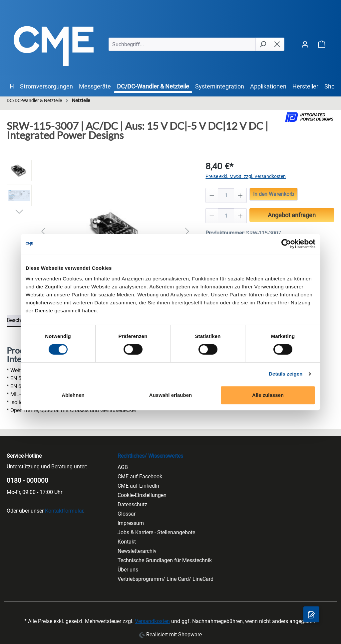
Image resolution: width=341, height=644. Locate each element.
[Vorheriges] (43, 231)
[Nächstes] (187, 231)
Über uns (128, 570)
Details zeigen (286, 374)
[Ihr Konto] (305, 44)
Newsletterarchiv (137, 551)
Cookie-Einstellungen (142, 495)
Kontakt (127, 542)
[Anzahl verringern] (212, 195)
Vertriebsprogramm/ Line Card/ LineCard (166, 579)
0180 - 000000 (27, 481)
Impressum (131, 523)
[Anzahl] (226, 195)
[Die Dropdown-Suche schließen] (277, 44)
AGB (123, 467)
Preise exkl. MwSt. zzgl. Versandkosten (246, 176)
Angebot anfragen (292, 215)
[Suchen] (263, 44)
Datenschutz (132, 504)
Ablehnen (73, 395)
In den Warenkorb (274, 194)
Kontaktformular (64, 511)
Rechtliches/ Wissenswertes (150, 456)
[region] (99, 231)
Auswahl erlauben (170, 395)
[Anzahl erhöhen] (240, 195)
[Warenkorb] (322, 44)
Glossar (127, 514)
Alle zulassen (268, 395)
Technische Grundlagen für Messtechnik (165, 560)
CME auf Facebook (140, 477)
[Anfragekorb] (311, 614)
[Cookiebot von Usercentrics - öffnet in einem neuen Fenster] (286, 244)
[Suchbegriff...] (182, 44)
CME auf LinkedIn (138, 486)
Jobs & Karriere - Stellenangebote (156, 532)
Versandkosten (152, 621)
